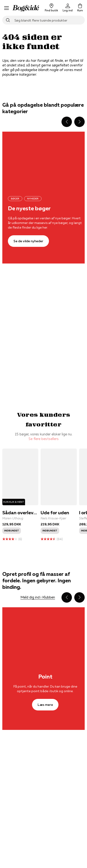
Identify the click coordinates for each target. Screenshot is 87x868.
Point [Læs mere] (45, 677)
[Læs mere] (45, 705)
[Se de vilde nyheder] (28, 241)
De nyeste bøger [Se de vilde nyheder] (29, 208)
